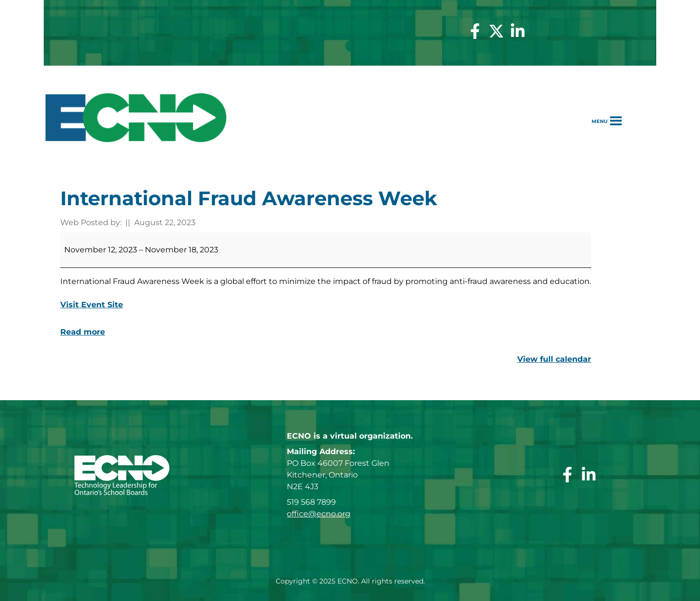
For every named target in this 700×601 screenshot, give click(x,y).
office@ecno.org (319, 514)
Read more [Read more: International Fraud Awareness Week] (83, 332)
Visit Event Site (92, 305)
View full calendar (554, 359)
